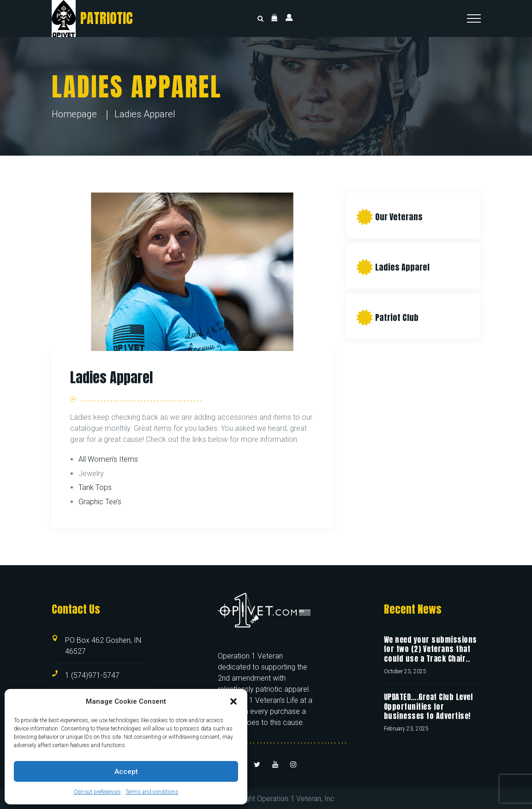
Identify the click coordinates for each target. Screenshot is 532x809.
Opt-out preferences (97, 792)
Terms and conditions (152, 792)
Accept (126, 772)
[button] (233, 701)
